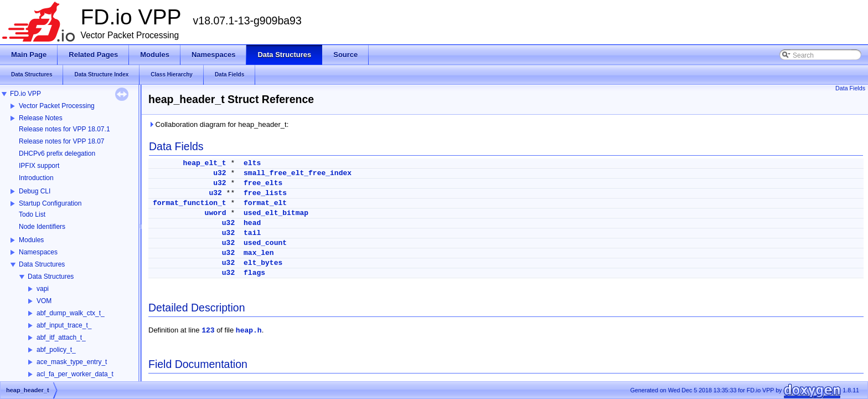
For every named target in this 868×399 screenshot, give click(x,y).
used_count (265, 243)
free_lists (265, 193)
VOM (44, 301)
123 (208, 331)
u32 (219, 173)
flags (254, 273)
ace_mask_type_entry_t (72, 362)
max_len (259, 253)
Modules (31, 240)
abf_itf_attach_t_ (61, 337)
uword (216, 213)
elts (252, 163)
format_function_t (190, 203)
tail (252, 233)
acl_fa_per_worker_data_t (75, 374)
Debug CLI (35, 191)
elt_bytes (263, 263)
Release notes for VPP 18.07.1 (64, 129)
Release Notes (41, 118)
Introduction (36, 178)
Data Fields (850, 88)
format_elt (265, 203)
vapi (43, 289)
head (252, 223)
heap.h (249, 331)
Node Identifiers (42, 227)
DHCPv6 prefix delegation (57, 154)
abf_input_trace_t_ (64, 325)
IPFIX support (39, 166)
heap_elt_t (205, 163)
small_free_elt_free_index (298, 173)
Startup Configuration (50, 203)
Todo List (32, 214)
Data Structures (42, 264)
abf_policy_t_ (56, 350)
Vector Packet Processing (57, 106)
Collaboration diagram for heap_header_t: (218, 124)
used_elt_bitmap (276, 213)
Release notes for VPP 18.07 (62, 141)
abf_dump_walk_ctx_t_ (71, 313)
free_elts (263, 183)
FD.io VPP (25, 94)
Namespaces (38, 252)
